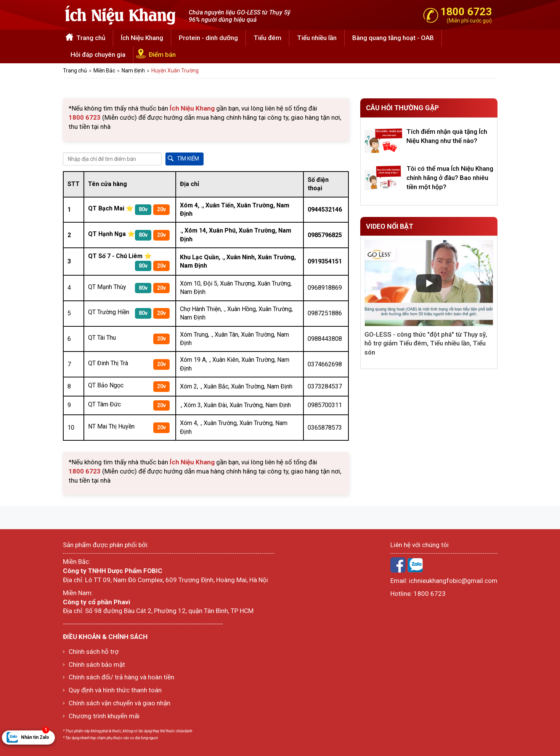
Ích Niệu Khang (142, 38)
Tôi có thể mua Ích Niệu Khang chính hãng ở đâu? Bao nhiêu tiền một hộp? (450, 178)
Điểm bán (162, 55)
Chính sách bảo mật (97, 665)
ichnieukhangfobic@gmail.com (453, 581)
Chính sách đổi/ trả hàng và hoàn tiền (121, 677)
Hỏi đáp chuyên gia (98, 55)
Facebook (398, 565)
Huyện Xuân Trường (175, 71)
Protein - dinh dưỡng (208, 38)
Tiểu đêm (267, 38)
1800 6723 (430, 594)
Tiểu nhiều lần (317, 38)
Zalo (415, 565)
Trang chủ (91, 38)
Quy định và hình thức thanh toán (115, 690)
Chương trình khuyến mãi (104, 716)
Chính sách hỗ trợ (94, 652)
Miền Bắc (104, 71)
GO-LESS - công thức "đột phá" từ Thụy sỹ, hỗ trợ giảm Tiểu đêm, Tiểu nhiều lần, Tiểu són (426, 343)
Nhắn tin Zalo (35, 735)
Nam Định (133, 71)
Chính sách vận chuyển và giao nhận (120, 703)
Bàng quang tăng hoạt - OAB (393, 38)
